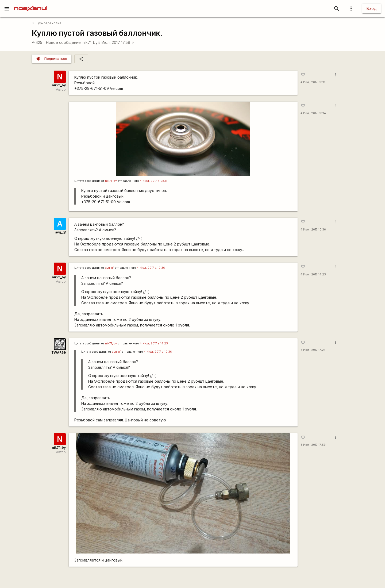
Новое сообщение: (64, 42)
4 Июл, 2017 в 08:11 (153, 181)
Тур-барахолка (47, 23)
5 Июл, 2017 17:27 (313, 350)
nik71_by (90, 42)
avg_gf (60, 232)
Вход (372, 8)
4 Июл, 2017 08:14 (313, 113)
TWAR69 (59, 353)
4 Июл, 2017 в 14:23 (154, 343)
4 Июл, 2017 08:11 (313, 82)
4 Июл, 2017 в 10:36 (151, 268)
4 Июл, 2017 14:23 (313, 274)
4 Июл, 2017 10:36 (313, 230)
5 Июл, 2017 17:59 (116, 42)
